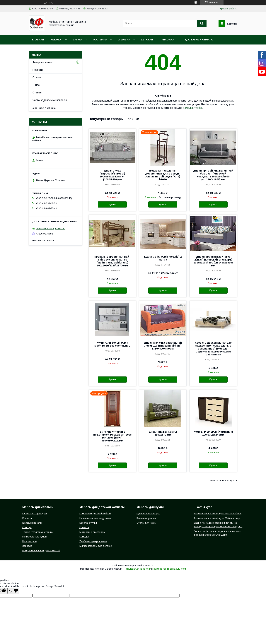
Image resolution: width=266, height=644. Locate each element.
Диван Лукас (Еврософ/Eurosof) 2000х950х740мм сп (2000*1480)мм (112, 175)
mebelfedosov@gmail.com (51, 228)
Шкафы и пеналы (32, 523)
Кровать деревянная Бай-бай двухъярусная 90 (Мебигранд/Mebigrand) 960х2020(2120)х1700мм (112, 261)
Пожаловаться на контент (137, 569)
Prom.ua (149, 566)
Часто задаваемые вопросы (50, 100)
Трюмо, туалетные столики (38, 532)
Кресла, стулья (88, 523)
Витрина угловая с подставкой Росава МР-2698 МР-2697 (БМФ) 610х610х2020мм (112, 436)
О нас (36, 85)
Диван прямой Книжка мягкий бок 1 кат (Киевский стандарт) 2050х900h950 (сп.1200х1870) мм (213, 175)
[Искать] (202, 23)
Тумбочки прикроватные (93, 541)
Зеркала (27, 546)
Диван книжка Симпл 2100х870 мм (163, 433)
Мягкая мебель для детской (96, 546)
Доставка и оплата (199, 40)
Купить (112, 205)
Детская (147, 40)
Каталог (56, 40)
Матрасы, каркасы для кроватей (41, 550)
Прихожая (167, 40)
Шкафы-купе (29, 541)
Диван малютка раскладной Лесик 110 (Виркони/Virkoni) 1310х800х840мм (163, 346)
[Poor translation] (13, 591)
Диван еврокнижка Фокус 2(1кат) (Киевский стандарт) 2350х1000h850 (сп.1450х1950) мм (213, 261)
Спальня (124, 40)
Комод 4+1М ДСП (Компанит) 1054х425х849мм (213, 433)
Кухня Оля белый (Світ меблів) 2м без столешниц (112, 344)
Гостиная (100, 40)
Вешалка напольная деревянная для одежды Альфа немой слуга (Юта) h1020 (163, 175)
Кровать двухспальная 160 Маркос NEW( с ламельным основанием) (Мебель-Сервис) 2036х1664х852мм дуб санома (213, 349)
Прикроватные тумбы (35, 537)
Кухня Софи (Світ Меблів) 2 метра (163, 258)
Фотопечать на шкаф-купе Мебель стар (217, 518)
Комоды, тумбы (192, 108)
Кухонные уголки (146, 518)
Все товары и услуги (222, 481)
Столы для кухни (146, 523)
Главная (38, 40)
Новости (38, 70)
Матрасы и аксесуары (92, 532)
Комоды (27, 527)
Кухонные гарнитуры (148, 514)
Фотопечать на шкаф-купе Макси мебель (218, 514)
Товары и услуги (42, 62)
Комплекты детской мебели (95, 514)
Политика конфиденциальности (169, 569)
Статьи (37, 77)
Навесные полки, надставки (95, 518)
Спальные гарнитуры (35, 514)
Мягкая (77, 40)
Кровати (27, 518)
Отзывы (37, 93)
